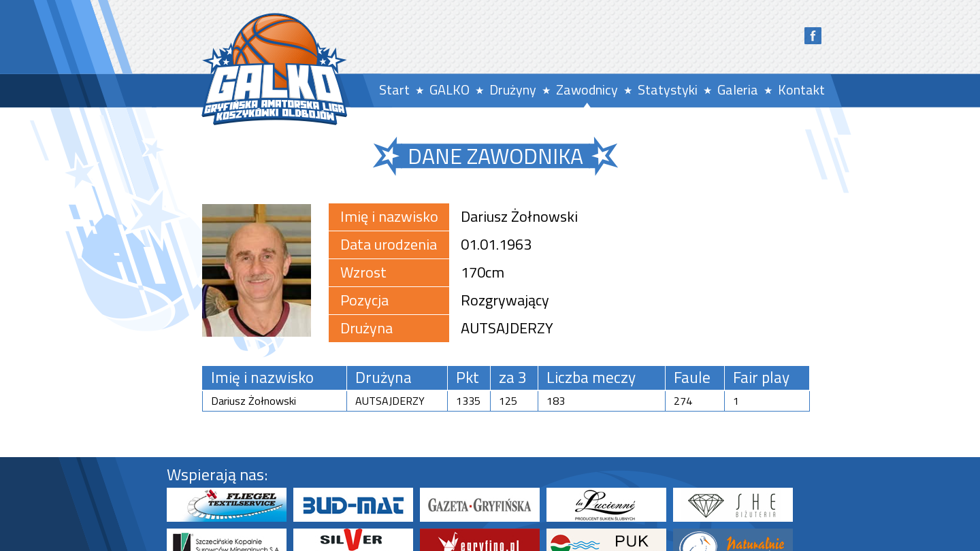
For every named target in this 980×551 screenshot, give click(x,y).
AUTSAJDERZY (507, 328)
